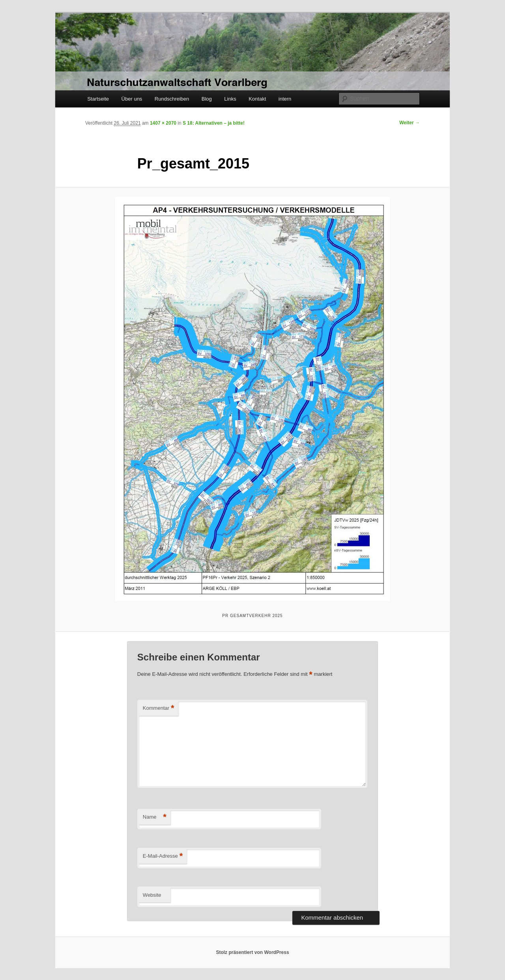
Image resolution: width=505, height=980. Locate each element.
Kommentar (159, 708)
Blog (207, 99)
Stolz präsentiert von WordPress (252, 952)
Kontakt (257, 99)
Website (152, 895)
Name (155, 817)
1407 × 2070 (163, 123)
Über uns (132, 99)
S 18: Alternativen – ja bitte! (214, 123)
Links (230, 99)
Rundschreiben (172, 99)
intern (285, 99)
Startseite (98, 99)
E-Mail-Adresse (163, 856)
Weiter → (410, 123)
